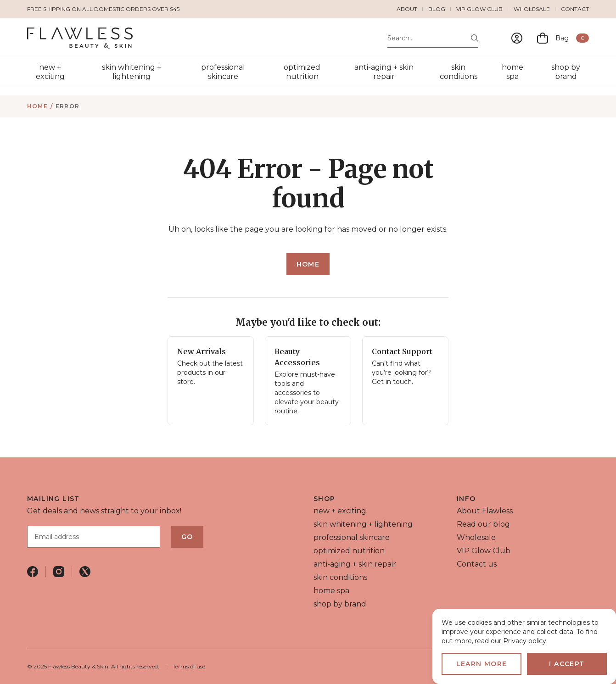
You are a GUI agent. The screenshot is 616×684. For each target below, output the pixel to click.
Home (37, 106)
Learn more (482, 664)
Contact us (477, 564)
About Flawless (485, 511)
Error (67, 106)
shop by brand (566, 72)
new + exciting (50, 72)
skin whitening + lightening (132, 72)
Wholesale (532, 9)
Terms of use (189, 666)
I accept (567, 664)
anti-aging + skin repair (384, 72)
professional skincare (223, 72)
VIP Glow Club (479, 9)
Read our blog (483, 524)
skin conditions (459, 72)
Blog (437, 9)
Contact (575, 9)
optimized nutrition (302, 72)
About (407, 9)
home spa (512, 72)
